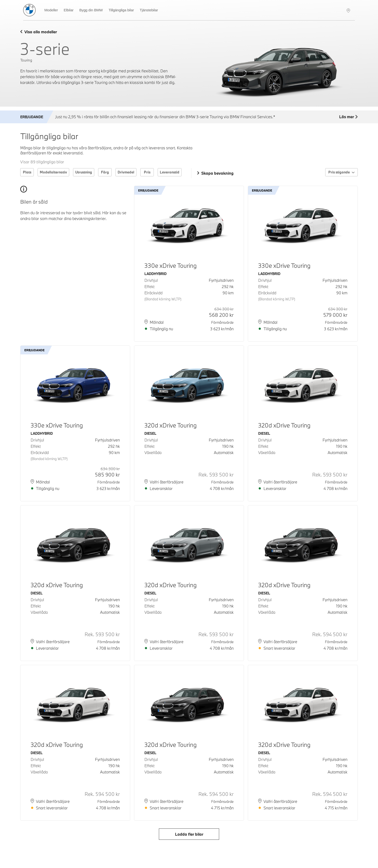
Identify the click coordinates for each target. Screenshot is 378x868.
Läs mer (348, 117)
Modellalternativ (53, 172)
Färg (105, 172)
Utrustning (84, 172)
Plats (27, 172)
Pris (147, 172)
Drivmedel (126, 172)
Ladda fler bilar (189, 834)
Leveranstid (170, 172)
